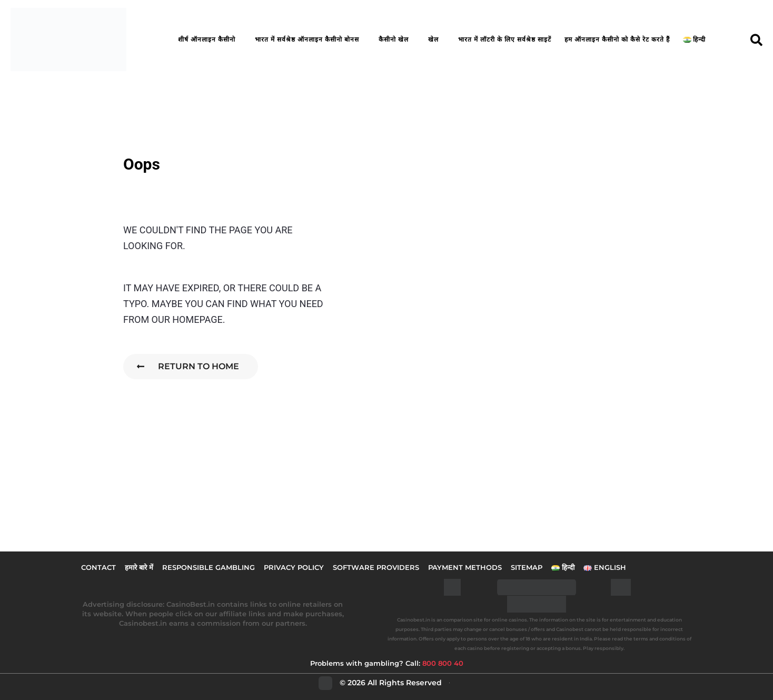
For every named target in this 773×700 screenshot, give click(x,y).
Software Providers (376, 567)
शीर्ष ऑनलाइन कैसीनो (207, 40)
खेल (433, 40)
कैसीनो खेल (394, 40)
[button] (756, 40)
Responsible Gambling (209, 567)
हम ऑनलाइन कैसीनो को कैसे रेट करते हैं (617, 40)
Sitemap (527, 567)
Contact (98, 567)
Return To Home (188, 366)
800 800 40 (443, 663)
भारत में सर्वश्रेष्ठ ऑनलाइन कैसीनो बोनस (307, 40)
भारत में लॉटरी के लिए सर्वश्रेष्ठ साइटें (505, 40)
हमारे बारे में (139, 567)
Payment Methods (465, 567)
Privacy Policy (294, 567)
